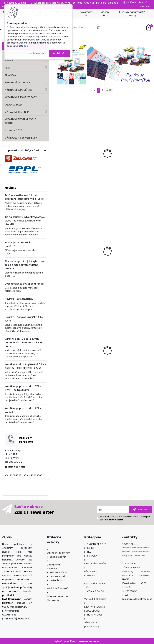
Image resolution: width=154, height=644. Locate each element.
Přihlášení (131, 2)
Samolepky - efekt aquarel (133, 256)
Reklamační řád (86, 14)
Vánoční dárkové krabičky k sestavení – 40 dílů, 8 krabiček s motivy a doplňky (136, 356)
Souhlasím (59, 53)
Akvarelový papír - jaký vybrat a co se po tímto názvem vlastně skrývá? (26, 265)
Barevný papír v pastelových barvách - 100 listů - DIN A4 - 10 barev (23, 343)
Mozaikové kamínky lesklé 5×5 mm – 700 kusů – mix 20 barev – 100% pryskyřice (69, 356)
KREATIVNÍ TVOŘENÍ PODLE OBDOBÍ (20, 121)
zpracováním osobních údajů (130, 517)
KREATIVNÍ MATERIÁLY (18, 83)
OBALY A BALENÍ (14, 105)
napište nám (17, 467)
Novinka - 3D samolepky (19, 299)
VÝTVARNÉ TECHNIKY (17, 112)
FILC (7, 68)
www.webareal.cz (89, 641)
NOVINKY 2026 (13, 130)
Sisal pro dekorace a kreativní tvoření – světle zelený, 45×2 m (102, 257)
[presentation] (55, 348)
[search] (98, 29)
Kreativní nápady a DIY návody (132, 14)
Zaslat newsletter (34, 512)
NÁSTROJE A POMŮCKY (19, 90)
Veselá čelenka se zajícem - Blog (24, 284)
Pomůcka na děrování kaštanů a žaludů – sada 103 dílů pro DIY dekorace (69, 159)
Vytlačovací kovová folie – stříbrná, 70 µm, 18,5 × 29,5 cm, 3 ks (102, 353)
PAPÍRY (9, 61)
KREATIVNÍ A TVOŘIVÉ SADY (21, 97)
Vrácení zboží (105, 14)
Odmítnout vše (36, 53)
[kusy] (61, 386)
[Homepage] (3, 12)
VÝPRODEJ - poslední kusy (21, 138)
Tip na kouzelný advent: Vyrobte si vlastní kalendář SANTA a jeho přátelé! (25, 221)
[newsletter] (140, 510)
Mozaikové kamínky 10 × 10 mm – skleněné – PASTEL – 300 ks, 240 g (102, 159)
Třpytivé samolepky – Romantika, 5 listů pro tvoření (69, 254)
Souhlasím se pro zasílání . (125, 518)
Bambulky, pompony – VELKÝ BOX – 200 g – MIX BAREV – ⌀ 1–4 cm (136, 157)
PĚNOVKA (10, 75)
